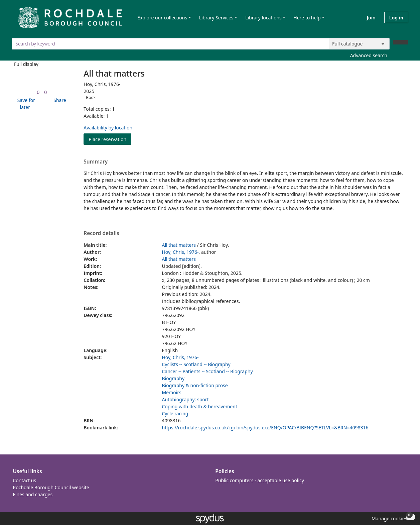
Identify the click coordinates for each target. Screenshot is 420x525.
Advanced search (369, 55)
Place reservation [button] (110, 139)
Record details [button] (101, 233)
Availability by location (108, 128)
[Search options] (359, 44)
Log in (396, 18)
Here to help (307, 18)
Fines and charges (33, 494)
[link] (38, 92)
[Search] (401, 42)
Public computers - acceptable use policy (260, 480)
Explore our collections (162, 18)
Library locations (263, 18)
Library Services (216, 18)
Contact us (25, 480)
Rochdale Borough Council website (51, 487)
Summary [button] (96, 162)
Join (371, 18)
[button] (25, 104)
